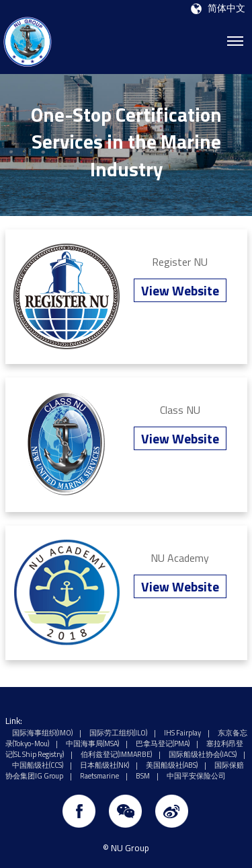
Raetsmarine (99, 776)
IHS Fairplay (182, 733)
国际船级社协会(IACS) (203, 754)
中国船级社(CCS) (38, 765)
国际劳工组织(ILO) (118, 733)
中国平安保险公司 (196, 776)
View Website (180, 290)
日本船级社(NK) (104, 765)
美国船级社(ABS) (172, 765)
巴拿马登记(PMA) (163, 744)
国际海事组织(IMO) (42, 733)
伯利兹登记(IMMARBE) (116, 754)
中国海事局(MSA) (92, 744)
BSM (143, 776)
